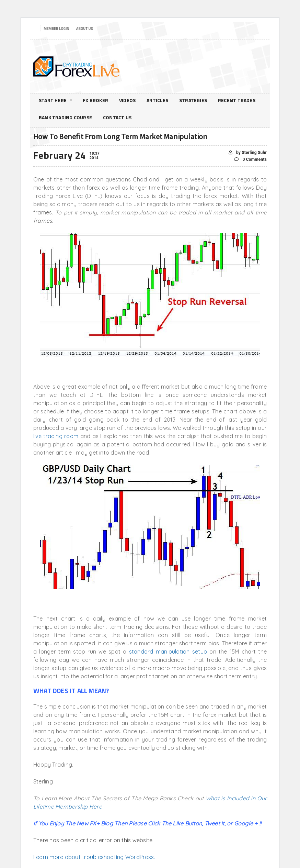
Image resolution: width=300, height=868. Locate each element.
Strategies (193, 100)
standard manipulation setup (168, 652)
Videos (127, 100)
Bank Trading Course (65, 117)
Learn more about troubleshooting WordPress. (94, 857)
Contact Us (117, 117)
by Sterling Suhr (248, 153)
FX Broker (95, 100)
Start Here (55, 101)
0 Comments (251, 160)
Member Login (56, 29)
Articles (157, 100)
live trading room (56, 436)
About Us (85, 29)
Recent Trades (237, 100)
